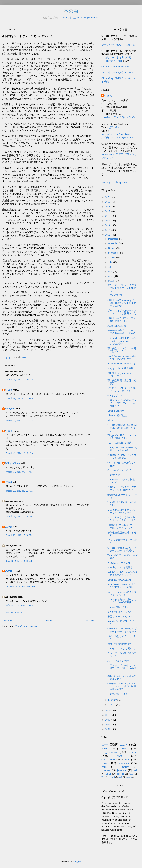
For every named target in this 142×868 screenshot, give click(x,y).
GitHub (64, 18)
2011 (108, 710)
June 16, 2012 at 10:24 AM (19, 561)
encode (120, 774)
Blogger (77, 862)
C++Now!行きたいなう (120, 470)
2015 (108, 221)
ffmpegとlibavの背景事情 (121, 368)
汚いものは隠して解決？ (121, 443)
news (104, 749)
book (104, 763)
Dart (103, 777)
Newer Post (9, 621)
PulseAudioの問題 (117, 326)
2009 (108, 720)
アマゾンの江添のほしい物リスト (119, 45)
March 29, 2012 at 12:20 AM (20, 398)
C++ (105, 744)
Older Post (89, 621)
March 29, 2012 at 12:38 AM (20, 421)
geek (120, 777)
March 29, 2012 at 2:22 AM (19, 491)
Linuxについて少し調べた (121, 648)
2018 (108, 207)
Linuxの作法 (114, 475)
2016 (108, 216)
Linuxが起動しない (118, 607)
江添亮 (9, 390)
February (113, 700)
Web (125, 749)
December (113, 239)
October (112, 248)
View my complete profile (114, 182)
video (127, 759)
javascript (122, 770)
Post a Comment (14, 612)
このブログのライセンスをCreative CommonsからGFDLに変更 (122, 341)
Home (49, 621)
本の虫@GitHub (78, 18)
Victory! (111, 420)
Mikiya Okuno (13, 463)
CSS (131, 774)
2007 (108, 729)
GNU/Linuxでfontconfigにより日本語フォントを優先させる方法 (122, 303)
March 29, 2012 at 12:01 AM (20, 379)
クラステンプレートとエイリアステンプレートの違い (122, 668)
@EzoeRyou (93, 18)
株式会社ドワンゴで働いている (118, 117)
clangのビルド (115, 396)
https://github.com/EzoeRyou (116, 134)
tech (135, 770)
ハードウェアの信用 (118, 661)
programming (109, 752)
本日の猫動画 (115, 295)
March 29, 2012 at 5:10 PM (19, 535)
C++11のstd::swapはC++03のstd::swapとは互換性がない (122, 428)
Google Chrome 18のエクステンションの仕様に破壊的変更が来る (122, 686)
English (125, 767)
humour (133, 752)
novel (112, 777)
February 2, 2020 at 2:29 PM (20, 605)
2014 (108, 225)
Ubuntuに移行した (117, 415)
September (113, 253)
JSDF (109, 774)
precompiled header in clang (121, 364)
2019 (108, 202)
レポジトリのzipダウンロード (117, 72)
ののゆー (10, 571)
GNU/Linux (108, 759)
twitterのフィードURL (119, 563)
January (112, 705)
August (112, 258)
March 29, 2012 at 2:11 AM (19, 472)
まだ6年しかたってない (120, 612)
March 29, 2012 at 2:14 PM (19, 516)
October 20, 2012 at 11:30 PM (20, 587)
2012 (108, 235)
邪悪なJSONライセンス (120, 616)
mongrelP (10, 409)
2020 (108, 197)
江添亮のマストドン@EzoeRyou (118, 138)
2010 (108, 715)
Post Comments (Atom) (27, 626)
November (113, 243)
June (111, 267)
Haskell (129, 777)
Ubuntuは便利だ (116, 411)
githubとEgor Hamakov (119, 644)
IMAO (25, 357)
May (111, 271)
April (111, 276)
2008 (108, 724)
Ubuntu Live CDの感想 (119, 580)
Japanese (106, 770)
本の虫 (71, 11)
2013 (108, 230)
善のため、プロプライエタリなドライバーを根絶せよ (122, 288)
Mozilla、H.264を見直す (120, 567)
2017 (108, 211)
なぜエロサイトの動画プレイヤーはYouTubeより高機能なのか (122, 403)
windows (124, 763)
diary (124, 744)
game (105, 767)
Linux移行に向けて (118, 694)
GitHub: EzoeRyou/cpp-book (116, 67)
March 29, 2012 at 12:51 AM (20, 453)
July (110, 262)
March (112, 281)
